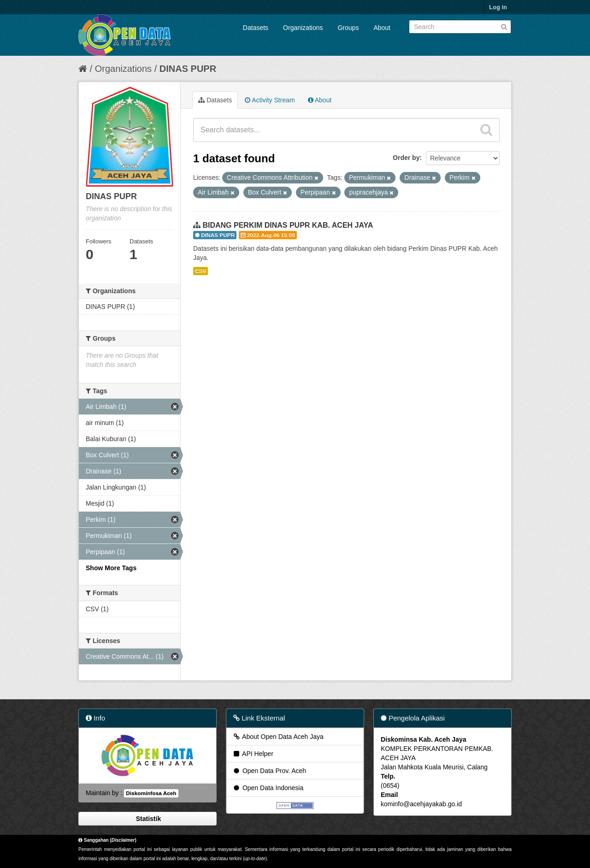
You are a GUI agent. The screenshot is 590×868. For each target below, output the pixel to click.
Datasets (256, 28)
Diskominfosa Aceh (151, 793)
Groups (348, 28)
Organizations (303, 28)
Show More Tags (111, 568)
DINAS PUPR (188, 69)
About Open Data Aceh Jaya (278, 737)
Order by (406, 158)
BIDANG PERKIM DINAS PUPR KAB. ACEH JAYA (288, 225)
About (382, 28)
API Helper (253, 754)
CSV (201, 271)
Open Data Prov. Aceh (269, 771)
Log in (498, 7)
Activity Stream (270, 100)
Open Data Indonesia (268, 788)
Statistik (147, 819)
